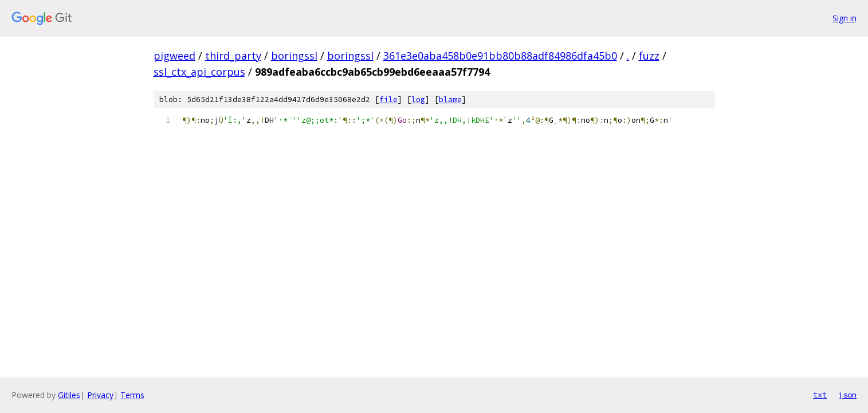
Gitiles (69, 395)
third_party (233, 56)
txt (820, 395)
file (388, 100)
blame (450, 100)
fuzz (649, 56)
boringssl (294, 56)
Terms (132, 395)
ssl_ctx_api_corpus (199, 72)
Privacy (100, 395)
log (418, 100)
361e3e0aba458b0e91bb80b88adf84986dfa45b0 (500, 56)
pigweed (174, 56)
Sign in (845, 18)
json (847, 395)
